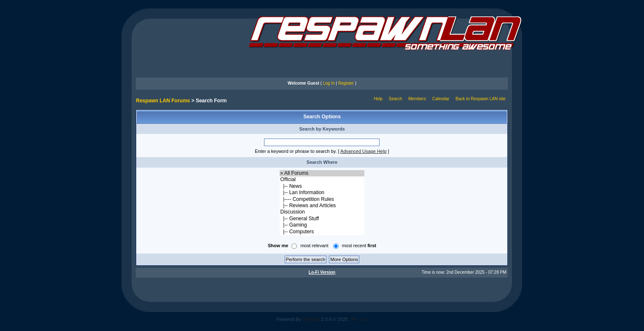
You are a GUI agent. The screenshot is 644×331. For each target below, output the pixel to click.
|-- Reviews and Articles (322, 206)
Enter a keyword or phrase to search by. (296, 151)
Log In (329, 83)
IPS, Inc (359, 319)
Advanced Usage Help (363, 151)
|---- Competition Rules (322, 199)
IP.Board (311, 319)
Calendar (441, 99)
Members (417, 99)
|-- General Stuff (322, 219)
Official (322, 180)
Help (378, 99)
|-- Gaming (322, 225)
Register (346, 83)
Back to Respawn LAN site (480, 99)
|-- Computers (322, 232)
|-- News (322, 186)
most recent (359, 246)
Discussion (322, 212)
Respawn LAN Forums (163, 101)
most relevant (314, 246)
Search (396, 99)
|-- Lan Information (322, 193)
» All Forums (322, 173)
